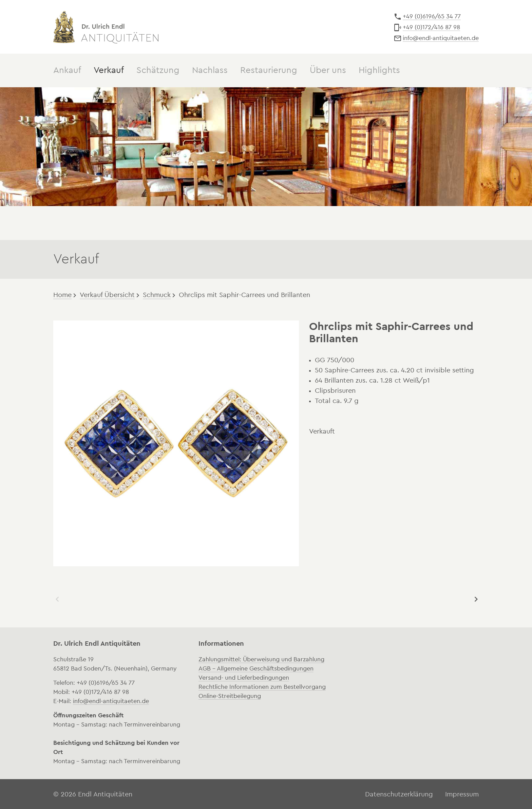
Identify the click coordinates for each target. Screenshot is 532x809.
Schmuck (157, 294)
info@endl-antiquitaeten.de (441, 38)
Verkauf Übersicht (107, 294)
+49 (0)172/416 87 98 (431, 27)
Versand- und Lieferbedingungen (244, 677)
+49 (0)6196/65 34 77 (432, 16)
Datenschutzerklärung (399, 794)
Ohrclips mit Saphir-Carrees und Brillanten (244, 294)
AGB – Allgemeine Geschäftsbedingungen (256, 668)
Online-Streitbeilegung (230, 695)
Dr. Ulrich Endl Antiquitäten (106, 26)
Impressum (462, 794)
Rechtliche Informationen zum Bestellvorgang (262, 686)
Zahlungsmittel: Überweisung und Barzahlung (261, 659)
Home (62, 294)
